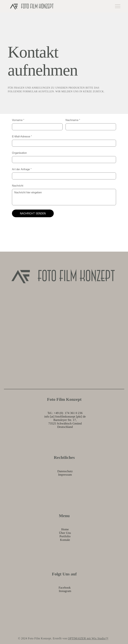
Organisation (19, 153)
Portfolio (65, 536)
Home (65, 529)
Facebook (65, 588)
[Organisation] (63, 160)
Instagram (65, 591)
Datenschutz (65, 471)
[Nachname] (90, 127)
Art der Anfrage (22, 169)
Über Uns (65, 533)
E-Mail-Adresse (22, 136)
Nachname (73, 120)
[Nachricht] (64, 197)
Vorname (18, 120)
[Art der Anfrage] (63, 176)
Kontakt (65, 540)
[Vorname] (36, 127)
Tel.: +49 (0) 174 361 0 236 (65, 413)
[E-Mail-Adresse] (63, 143)
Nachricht (18, 186)
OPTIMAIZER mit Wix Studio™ (88, 638)
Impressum (65, 475)
